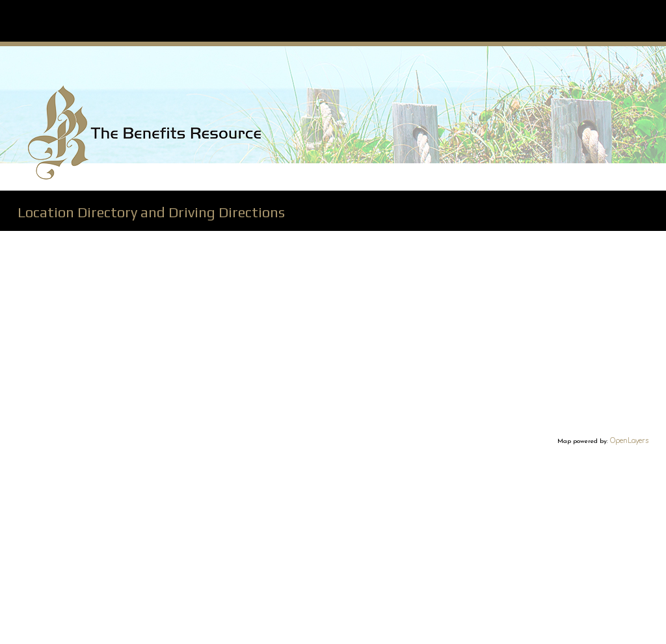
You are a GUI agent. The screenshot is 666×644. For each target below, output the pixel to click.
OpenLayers (629, 441)
